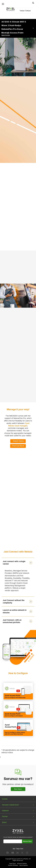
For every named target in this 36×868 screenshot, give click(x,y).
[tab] (18, 563)
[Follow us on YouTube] (13, 853)
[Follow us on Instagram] (27, 853)
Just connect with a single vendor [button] (14, 563)
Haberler (5, 811)
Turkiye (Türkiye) (25, 11)
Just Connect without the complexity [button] (14, 601)
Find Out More (18, 446)
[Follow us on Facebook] (8, 853)
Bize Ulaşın (18, 789)
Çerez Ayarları (24, 865)
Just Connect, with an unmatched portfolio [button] (12, 621)
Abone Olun (27, 841)
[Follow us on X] (22, 853)
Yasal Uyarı (13, 864)
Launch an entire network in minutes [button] (15, 611)
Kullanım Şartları (22, 864)
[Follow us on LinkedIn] (18, 853)
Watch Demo (18, 441)
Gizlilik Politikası (13, 865)
